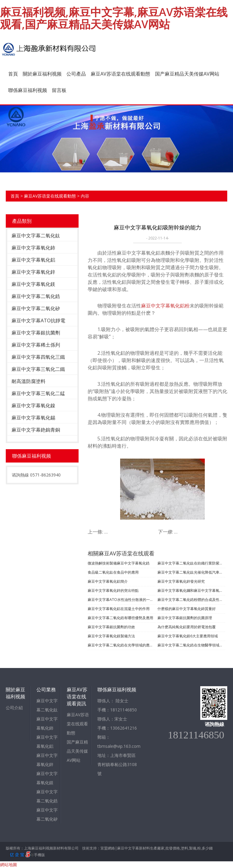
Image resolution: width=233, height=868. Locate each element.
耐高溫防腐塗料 (29, 381)
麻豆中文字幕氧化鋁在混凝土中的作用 (119, 609)
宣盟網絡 (108, 848)
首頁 (13, 74)
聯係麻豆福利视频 (28, 90)
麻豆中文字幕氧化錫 (33, 418)
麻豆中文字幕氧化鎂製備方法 (111, 636)
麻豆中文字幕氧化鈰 (33, 248)
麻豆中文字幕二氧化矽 (36, 308)
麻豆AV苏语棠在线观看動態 (120, 74)
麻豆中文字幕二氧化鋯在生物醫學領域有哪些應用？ (191, 645)
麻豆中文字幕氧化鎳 (33, 405)
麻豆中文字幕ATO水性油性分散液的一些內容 (122, 600)
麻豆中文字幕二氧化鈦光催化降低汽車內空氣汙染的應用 (191, 572)
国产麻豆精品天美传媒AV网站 (187, 74)
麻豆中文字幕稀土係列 (36, 345)
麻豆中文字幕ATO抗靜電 (38, 320)
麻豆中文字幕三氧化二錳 (38, 393)
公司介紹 (14, 708)
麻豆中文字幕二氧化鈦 (36, 236)
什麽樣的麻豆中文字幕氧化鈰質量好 (187, 609)
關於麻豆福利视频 (42, 74)
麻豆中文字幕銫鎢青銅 (36, 430)
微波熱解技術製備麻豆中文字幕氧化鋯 (119, 563)
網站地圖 (8, 865)
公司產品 (76, 74)
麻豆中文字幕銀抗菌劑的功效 (111, 627)
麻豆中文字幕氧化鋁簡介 (108, 581)
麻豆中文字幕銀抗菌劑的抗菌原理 (185, 618)
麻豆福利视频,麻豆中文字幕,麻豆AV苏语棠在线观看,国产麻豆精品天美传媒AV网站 (114, 18)
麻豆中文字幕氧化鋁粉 (165, 306)
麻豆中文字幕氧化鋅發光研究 (181, 581)
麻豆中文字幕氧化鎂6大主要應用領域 (188, 636)
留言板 (59, 90)
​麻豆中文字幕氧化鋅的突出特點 (113, 590)
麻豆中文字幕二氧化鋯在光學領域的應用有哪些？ (122, 645)
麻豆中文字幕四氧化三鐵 (38, 357)
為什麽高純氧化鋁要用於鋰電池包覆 (187, 627)
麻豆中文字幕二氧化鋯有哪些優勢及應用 (120, 618)
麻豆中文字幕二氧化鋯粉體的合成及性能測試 (191, 600)
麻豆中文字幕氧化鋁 (33, 260)
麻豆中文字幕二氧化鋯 (36, 296)
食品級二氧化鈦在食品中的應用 (113, 572)
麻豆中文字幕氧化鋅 (33, 272)
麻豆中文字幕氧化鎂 (33, 284)
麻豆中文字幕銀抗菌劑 (36, 333)
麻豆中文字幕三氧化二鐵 (38, 369)
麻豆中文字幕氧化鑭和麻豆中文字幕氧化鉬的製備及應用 (191, 590)
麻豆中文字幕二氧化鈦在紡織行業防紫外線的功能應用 (191, 563)
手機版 (39, 855)
